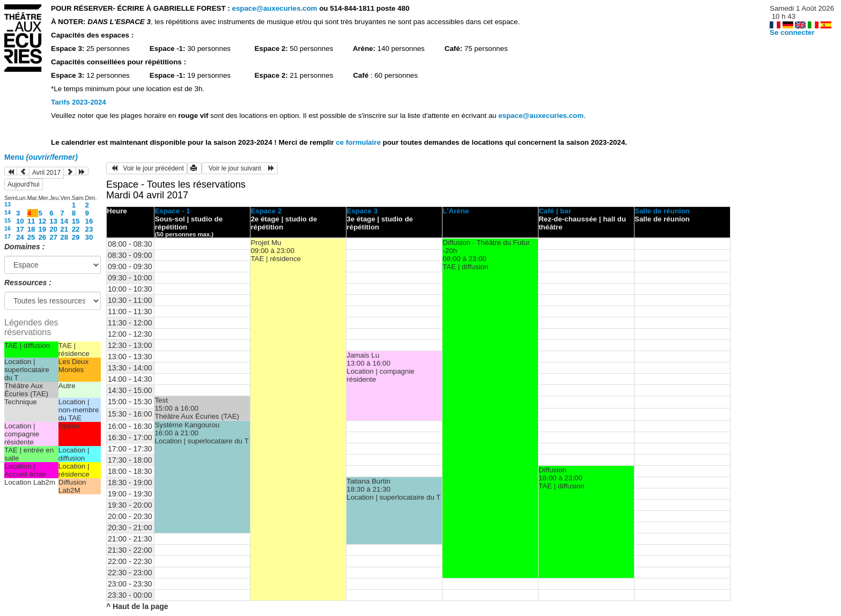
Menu (41, 157)
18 (31, 229)
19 (42, 229)
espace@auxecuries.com (274, 8)
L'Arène (456, 211)
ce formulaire (359, 142)
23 (89, 229)
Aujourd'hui (24, 184)
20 (53, 229)
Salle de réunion (662, 211)
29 (76, 237)
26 (42, 237)
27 (53, 237)
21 (64, 229)
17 (20, 229)
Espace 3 (362, 211)
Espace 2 (266, 211)
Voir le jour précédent (147, 168)
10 (20, 221)
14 (8, 212)
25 (31, 237)
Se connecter (792, 32)
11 (31, 221)
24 (20, 237)
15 (8, 220)
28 (64, 237)
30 (89, 237)
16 (89, 221)
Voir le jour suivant (240, 168)
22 (76, 229)
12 (42, 221)
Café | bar (555, 211)
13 (8, 204)
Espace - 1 (172, 211)
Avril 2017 (46, 173)
